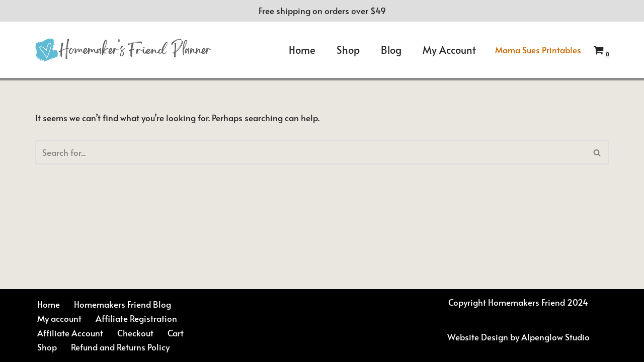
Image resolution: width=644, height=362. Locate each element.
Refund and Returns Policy (120, 347)
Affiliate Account (70, 333)
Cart (176, 333)
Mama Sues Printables (538, 50)
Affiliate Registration (136, 318)
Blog (391, 50)
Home (302, 50)
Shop (348, 50)
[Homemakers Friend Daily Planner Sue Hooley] (123, 50)
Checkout (135, 333)
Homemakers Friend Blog (123, 304)
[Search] (311, 152)
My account (449, 50)
